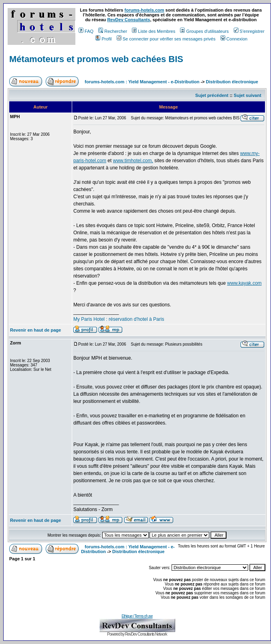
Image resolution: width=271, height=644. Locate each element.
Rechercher (113, 31)
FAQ (86, 31)
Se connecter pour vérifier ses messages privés (166, 39)
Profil (103, 39)
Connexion (234, 39)
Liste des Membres (154, 31)
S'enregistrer (249, 31)
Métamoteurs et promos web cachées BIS (96, 59)
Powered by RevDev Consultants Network (137, 634)
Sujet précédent (212, 95)
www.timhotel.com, (133, 161)
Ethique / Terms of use (137, 616)
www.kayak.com (245, 283)
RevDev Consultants (128, 20)
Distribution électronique (232, 82)
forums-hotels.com (145, 10)
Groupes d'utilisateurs (204, 31)
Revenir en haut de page (35, 330)
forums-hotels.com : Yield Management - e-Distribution (142, 82)
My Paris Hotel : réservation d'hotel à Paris (119, 319)
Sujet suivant (247, 95)
